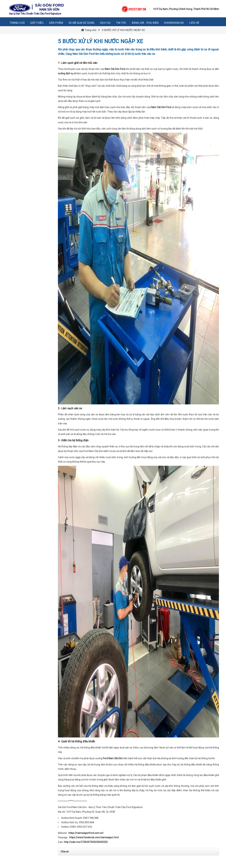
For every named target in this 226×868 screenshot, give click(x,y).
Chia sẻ (65, 852)
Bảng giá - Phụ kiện (146, 22)
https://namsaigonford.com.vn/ (86, 833)
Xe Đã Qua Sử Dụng (82, 22)
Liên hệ (196, 22)
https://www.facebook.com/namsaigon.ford (94, 837)
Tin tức (122, 22)
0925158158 (137, 9)
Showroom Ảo (175, 22)
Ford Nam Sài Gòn (113, 758)
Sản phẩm (57, 22)
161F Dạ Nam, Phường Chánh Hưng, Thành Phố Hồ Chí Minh (186, 9)
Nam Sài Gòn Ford (115, 69)
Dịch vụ (106, 22)
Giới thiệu (37, 22)
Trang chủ (17, 22)
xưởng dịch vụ (66, 73)
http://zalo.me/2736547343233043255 (86, 842)
